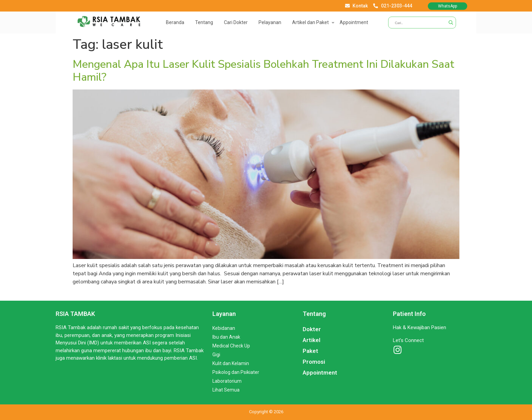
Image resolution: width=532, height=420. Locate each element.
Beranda (175, 22)
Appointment (354, 22)
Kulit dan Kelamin (231, 363)
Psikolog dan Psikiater (236, 372)
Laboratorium (227, 381)
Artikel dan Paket (310, 22)
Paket (310, 351)
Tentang (204, 22)
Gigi (216, 355)
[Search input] (420, 23)
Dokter (312, 329)
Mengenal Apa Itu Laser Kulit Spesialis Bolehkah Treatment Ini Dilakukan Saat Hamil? (263, 71)
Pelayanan (270, 22)
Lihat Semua (226, 390)
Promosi (314, 362)
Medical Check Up (231, 346)
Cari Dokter (236, 22)
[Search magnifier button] (450, 23)
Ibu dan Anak (226, 337)
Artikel (311, 340)
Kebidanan (224, 328)
